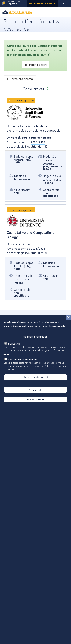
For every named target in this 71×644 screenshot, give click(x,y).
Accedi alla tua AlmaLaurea (42, 3)
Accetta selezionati (36, 377)
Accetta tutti (35, 399)
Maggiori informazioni (36, 336)
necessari (14, 344)
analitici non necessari (23, 359)
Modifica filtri (35, 64)
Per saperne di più (13, 369)
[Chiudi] (68, 317)
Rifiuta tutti (36, 390)
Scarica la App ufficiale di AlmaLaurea (11, 3)
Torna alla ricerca (20, 79)
